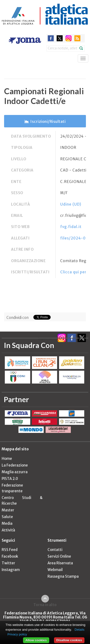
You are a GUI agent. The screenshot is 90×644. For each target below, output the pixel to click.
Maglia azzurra (15, 472)
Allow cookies (36, 640)
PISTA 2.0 (10, 479)
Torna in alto (45, 605)
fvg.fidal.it (71, 227)
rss (77, 38)
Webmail (55, 570)
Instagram (11, 570)
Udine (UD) (71, 204)
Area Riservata (60, 563)
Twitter (8, 563)
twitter (60, 38)
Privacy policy (17, 634)
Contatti (55, 550)
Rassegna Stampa (63, 576)
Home (7, 459)
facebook (51, 38)
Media (7, 523)
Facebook (10, 556)
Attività (8, 530)
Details (80, 630)
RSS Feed (10, 550)
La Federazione (15, 465)
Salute (7, 517)
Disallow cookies (69, 640)
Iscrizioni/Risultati (48, 121)
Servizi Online (59, 556)
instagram (69, 38)
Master (8, 510)
